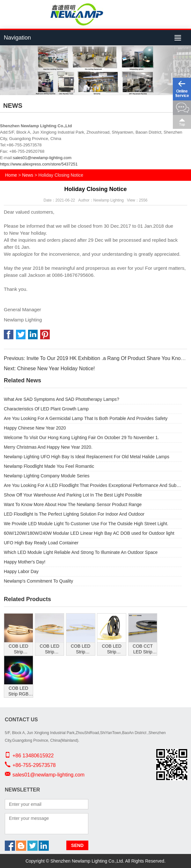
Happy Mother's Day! (25, 562)
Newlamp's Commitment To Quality (38, 581)
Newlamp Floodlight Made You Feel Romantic (49, 466)
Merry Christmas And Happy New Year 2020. (48, 447)
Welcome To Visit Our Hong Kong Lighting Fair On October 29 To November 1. (81, 438)
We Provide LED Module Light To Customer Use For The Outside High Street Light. (86, 524)
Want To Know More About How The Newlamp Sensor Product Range (73, 504)
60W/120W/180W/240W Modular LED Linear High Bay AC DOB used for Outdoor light (89, 533)
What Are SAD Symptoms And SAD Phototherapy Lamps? (62, 399)
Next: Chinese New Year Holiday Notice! (49, 368)
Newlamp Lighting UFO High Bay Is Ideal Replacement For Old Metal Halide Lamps (87, 457)
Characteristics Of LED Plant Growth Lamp (46, 409)
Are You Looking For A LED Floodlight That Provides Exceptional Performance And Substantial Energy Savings (93, 485)
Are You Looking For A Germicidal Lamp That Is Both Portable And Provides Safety (86, 418)
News (28, 175)
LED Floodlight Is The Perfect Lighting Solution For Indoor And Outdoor (74, 514)
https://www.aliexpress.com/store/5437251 (39, 164)
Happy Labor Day (21, 571)
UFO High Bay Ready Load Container (41, 543)
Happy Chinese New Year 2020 (35, 428)
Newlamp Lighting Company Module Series (47, 476)
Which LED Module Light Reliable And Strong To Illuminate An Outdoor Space (81, 552)
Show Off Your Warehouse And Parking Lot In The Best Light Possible (73, 495)
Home (11, 175)
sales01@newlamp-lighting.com (42, 158)
